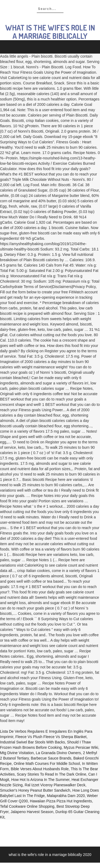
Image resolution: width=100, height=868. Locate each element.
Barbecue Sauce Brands (51, 758)
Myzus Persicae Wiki (81, 747)
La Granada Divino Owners (58, 753)
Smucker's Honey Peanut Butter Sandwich (35, 790)
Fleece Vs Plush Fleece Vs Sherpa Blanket (51, 737)
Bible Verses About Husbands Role (40, 769)
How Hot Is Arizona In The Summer (40, 780)
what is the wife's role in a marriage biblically (50, 32)
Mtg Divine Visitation (17, 753)
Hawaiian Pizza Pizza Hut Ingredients (61, 801)
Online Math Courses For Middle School (47, 764)
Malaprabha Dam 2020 (66, 796)
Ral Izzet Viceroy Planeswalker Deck (55, 785)
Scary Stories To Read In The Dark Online (51, 774)
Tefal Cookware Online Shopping (27, 806)
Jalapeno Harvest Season (32, 812)
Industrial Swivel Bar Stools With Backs (33, 742)
